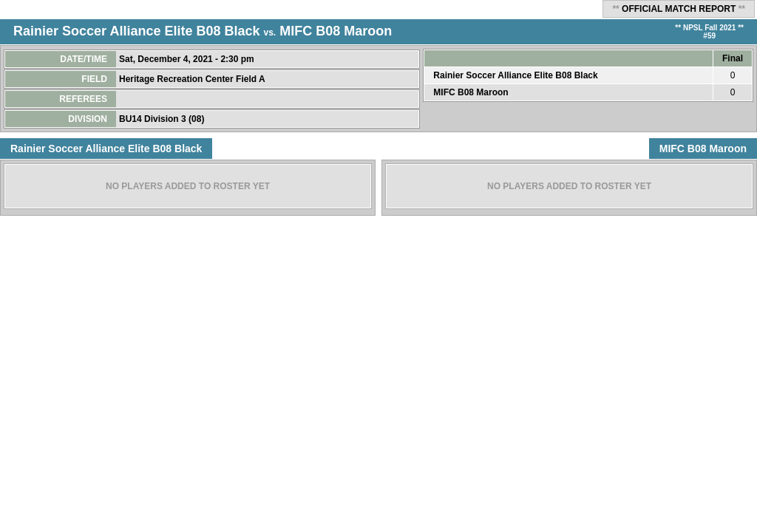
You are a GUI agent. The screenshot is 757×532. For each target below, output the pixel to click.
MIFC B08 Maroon (336, 31)
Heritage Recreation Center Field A (193, 79)
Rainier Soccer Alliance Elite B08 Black (137, 31)
